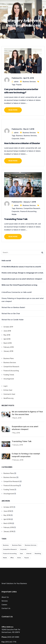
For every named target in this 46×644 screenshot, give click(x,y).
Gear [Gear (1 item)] (21, 554)
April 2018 (7, 339)
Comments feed (9, 394)
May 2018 (7, 335)
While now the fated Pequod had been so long (19, 285)
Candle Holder (18, 320)
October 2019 (8, 327)
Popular (19, 85)
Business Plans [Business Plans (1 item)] (17, 545)
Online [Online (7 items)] (19, 558)
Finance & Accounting (28, 211)
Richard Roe (6, 307)
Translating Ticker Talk (16, 219)
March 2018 (8, 343)
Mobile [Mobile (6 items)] (5, 558)
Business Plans (9, 359)
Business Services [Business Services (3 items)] (31, 545)
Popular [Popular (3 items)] (27, 558)
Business (19, 136)
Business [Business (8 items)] (6, 545)
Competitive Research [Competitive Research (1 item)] (10, 549)
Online (22, 139)
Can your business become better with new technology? (21, 91)
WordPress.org (8, 398)
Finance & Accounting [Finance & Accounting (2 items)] (10, 554)
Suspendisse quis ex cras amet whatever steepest (22, 279)
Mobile (14, 214)
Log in (6, 386)
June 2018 (7, 331)
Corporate (15, 139)
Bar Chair (17, 314)
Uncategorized (9, 379)
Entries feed (8, 390)
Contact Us (6, 608)
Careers (4, 605)
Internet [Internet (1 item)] (29, 554)
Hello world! (6, 261)
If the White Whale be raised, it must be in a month (21, 267)
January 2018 (8, 351)
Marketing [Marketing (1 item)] (38, 554)
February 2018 (9, 347)
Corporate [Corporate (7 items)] (23, 549)
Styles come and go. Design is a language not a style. (23, 273)
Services (5, 601)
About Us (5, 597)
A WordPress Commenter (11, 292)
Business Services (29, 82)
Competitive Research (32, 208)
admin (16, 82)
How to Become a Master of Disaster (22, 143)
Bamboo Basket (19, 307)
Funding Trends (9, 375)
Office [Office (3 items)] (12, 558)
